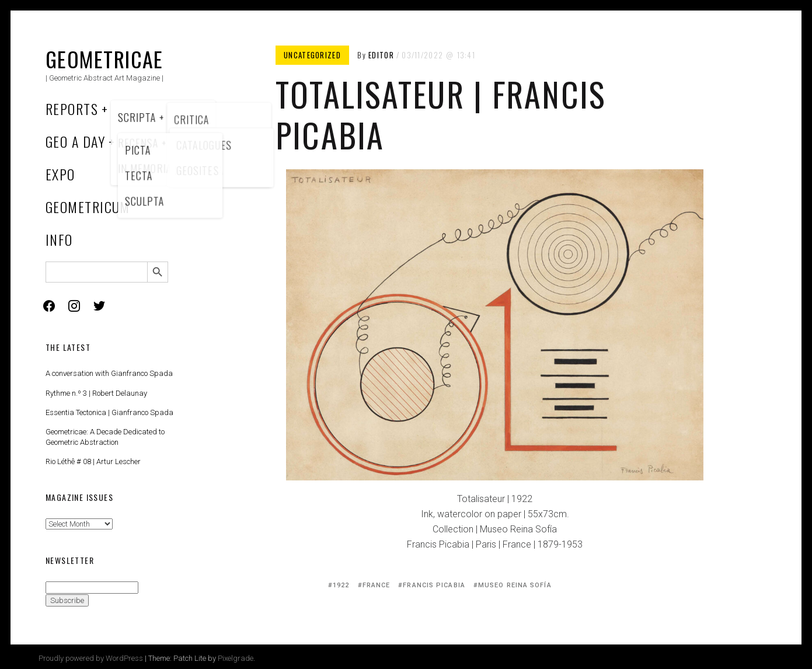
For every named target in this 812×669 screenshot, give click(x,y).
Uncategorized (312, 55)
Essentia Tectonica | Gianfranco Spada (109, 412)
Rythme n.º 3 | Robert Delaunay (96, 393)
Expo (60, 174)
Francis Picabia (434, 585)
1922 (341, 585)
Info (59, 239)
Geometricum (88, 207)
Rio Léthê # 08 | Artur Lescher (93, 461)
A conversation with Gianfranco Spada (109, 373)
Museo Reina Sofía (515, 585)
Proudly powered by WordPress (91, 658)
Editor (381, 55)
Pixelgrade (236, 658)
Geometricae (104, 59)
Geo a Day (75, 141)
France (377, 585)
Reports (72, 109)
